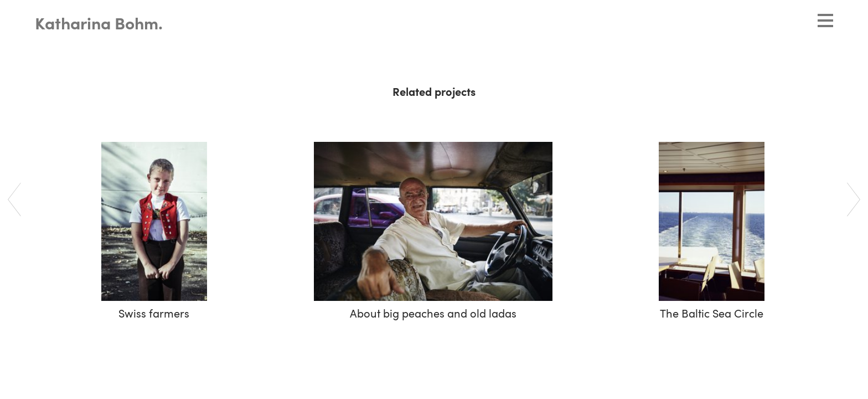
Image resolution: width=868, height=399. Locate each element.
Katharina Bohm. (99, 25)
